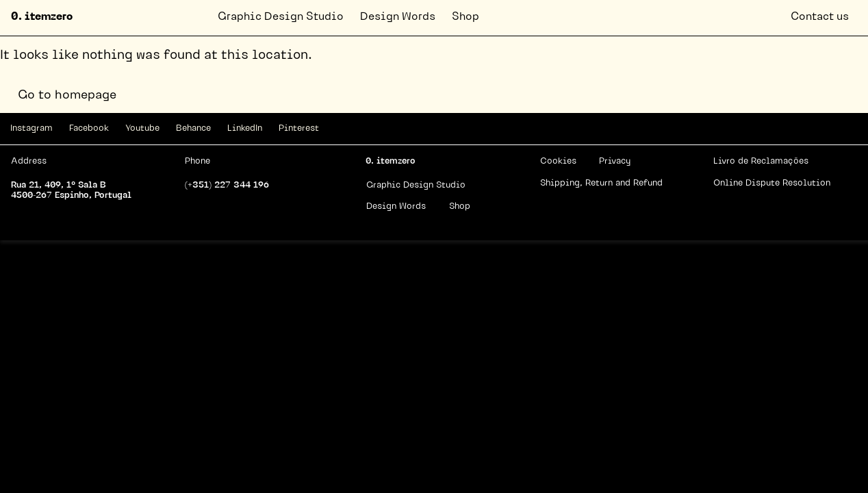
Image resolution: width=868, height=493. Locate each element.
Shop (465, 17)
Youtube (142, 128)
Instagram (31, 128)
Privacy (615, 161)
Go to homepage (67, 96)
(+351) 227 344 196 (227, 185)
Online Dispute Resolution (772, 183)
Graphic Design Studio (281, 17)
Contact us (820, 17)
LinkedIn (245, 128)
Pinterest (299, 128)
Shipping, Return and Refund (601, 183)
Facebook (89, 128)
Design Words (398, 17)
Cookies (558, 161)
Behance (193, 128)
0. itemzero (42, 17)
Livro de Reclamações (761, 161)
